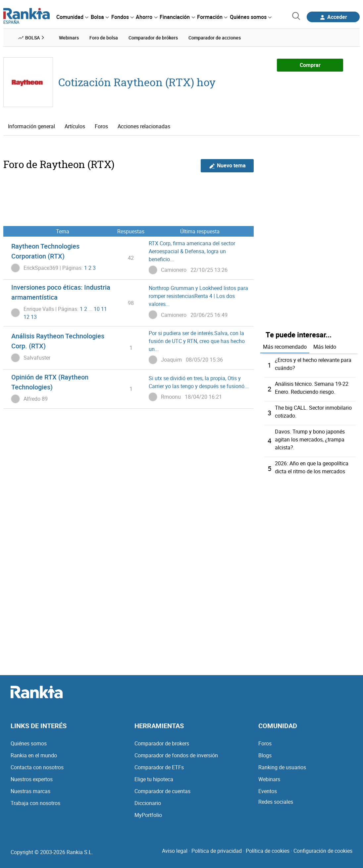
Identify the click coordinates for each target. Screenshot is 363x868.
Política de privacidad (217, 851)
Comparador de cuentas (162, 791)
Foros (101, 126)
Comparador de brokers (162, 743)
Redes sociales (276, 802)
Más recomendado (285, 347)
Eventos (268, 791)
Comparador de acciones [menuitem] (215, 38)
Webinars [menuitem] (69, 38)
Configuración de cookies (323, 851)
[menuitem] (72, 17)
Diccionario (148, 803)
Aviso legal (175, 851)
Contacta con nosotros (37, 767)
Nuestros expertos (32, 779)
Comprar (310, 65)
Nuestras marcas (30, 791)
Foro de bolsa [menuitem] (104, 38)
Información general (31, 126)
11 (104, 309)
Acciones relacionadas (144, 126)
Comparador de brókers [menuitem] (153, 38)
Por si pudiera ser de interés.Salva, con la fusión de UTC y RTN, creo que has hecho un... (197, 341)
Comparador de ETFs (159, 767)
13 (34, 317)
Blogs (265, 755)
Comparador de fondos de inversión (176, 755)
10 (97, 309)
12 (26, 317)
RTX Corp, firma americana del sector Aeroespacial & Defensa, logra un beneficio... (192, 251)
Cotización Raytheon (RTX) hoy (137, 82)
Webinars (269, 779)
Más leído (325, 347)
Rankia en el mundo (34, 755)
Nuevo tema (227, 166)
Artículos (75, 126)
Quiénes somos (29, 743)
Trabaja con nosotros (35, 803)
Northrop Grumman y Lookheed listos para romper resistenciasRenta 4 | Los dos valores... (198, 296)
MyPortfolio (148, 815)
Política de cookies (268, 851)
